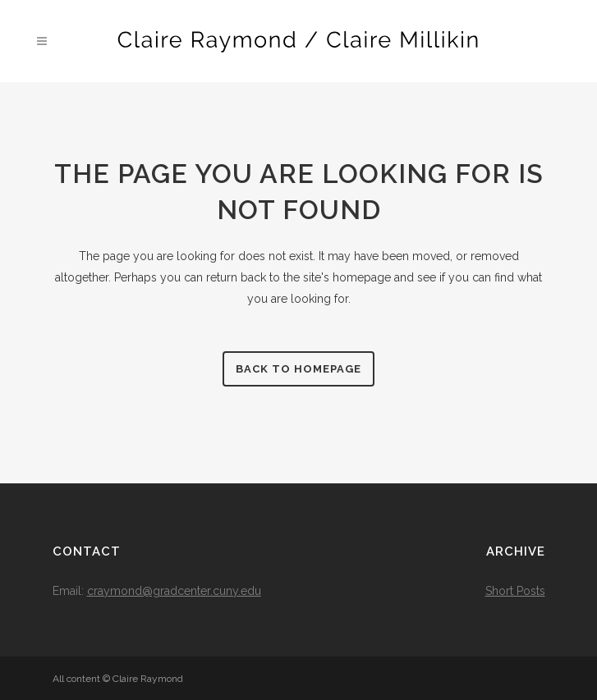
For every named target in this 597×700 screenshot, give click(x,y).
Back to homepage (298, 369)
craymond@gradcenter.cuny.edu (174, 591)
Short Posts (515, 591)
